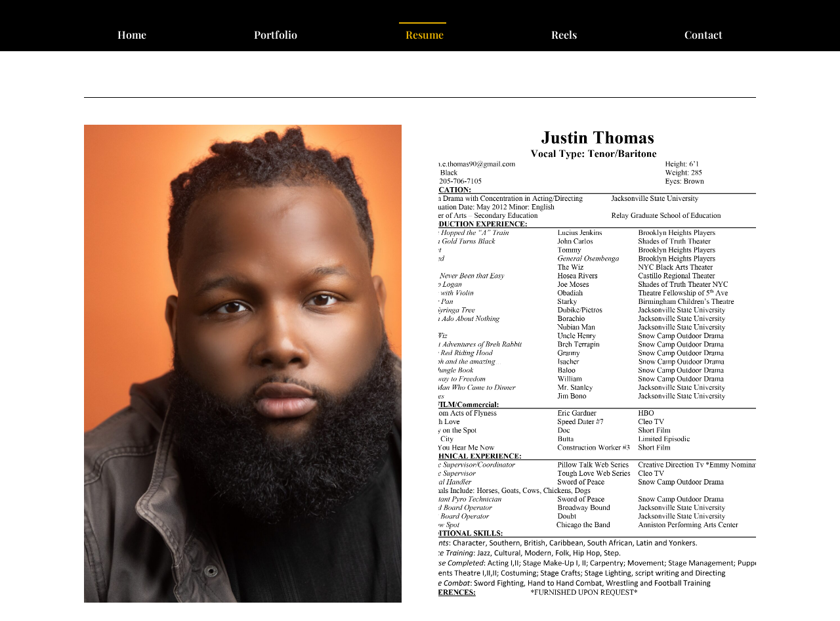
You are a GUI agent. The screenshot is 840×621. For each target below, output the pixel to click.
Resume (425, 36)
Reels (564, 36)
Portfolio (276, 36)
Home (132, 36)
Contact (703, 36)
